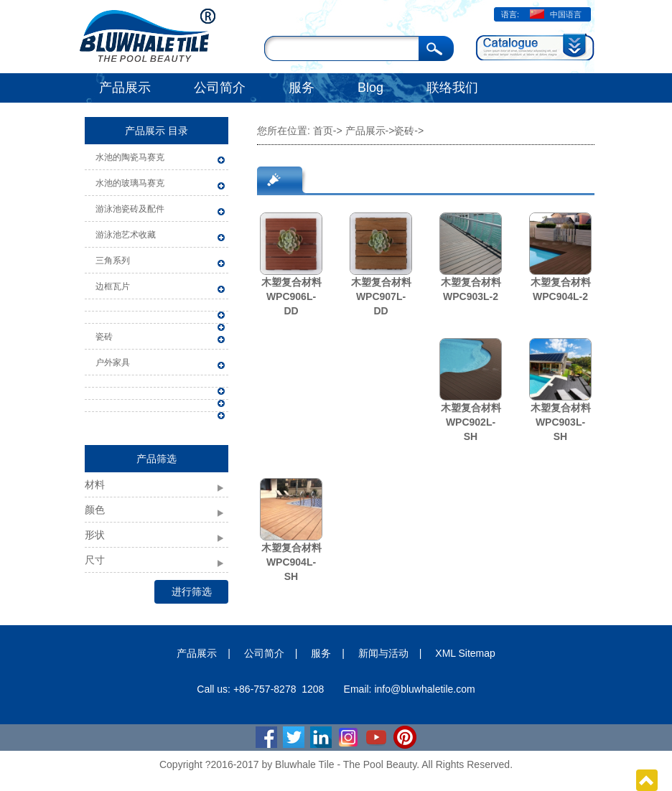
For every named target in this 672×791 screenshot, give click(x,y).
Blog (370, 88)
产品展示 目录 (157, 131)
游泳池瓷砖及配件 (130, 209)
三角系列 (113, 261)
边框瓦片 (113, 286)
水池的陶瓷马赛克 (130, 157)
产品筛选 (157, 459)
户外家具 (113, 362)
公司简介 (220, 88)
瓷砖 (104, 337)
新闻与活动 (383, 653)
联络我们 (452, 88)
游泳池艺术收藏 (126, 235)
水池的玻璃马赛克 (130, 183)
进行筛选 (192, 591)
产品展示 (125, 88)
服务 (302, 88)
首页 (323, 131)
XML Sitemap (465, 653)
